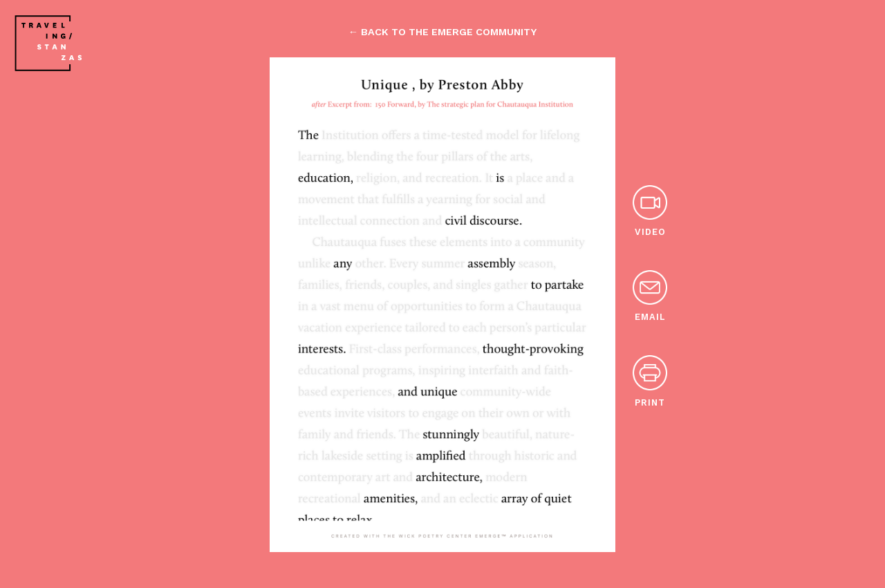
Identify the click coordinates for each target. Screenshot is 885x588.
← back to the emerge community (442, 32)
